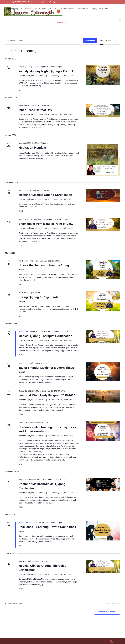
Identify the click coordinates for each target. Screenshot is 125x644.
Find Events (90, 41)
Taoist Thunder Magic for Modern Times (46, 368)
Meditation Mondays (33, 148)
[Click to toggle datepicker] (30, 51)
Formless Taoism (14, 15)
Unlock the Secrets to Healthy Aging (44, 265)
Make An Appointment (64, 9)
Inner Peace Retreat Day (35, 110)
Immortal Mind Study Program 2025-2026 (47, 395)
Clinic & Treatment (42, 9)
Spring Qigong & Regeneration (40, 297)
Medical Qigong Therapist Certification (45, 336)
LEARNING (81, 9)
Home (59, 22)
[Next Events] (9, 51)
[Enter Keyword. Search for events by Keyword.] (44, 41)
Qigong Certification (99, 9)
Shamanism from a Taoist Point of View (46, 224)
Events (28, 9)
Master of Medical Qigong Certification (45, 195)
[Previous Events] (6, 51)
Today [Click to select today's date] (15, 51)
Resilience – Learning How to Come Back (47, 527)
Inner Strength (13, 9)
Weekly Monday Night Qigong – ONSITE (46, 71)
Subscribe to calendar (106, 612)
